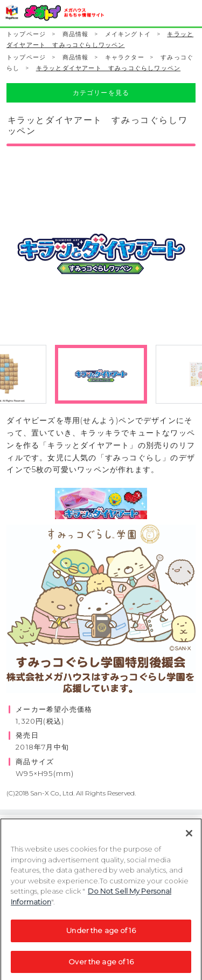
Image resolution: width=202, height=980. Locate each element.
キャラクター (125, 57)
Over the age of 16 (101, 965)
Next (195, 262)
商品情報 (76, 34)
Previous (7, 262)
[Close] (189, 837)
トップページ (26, 34)
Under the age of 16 (101, 934)
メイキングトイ (128, 34)
